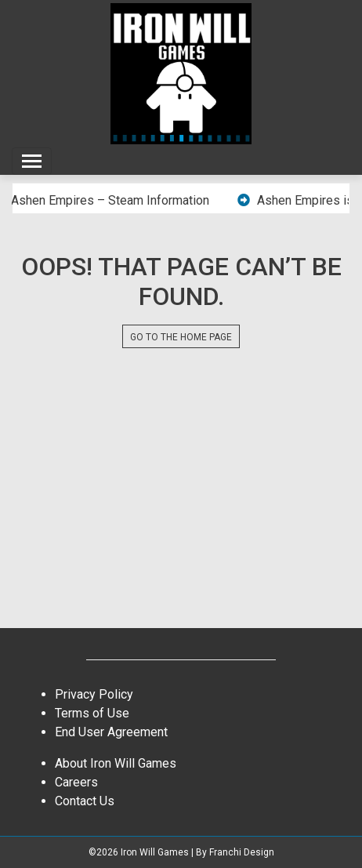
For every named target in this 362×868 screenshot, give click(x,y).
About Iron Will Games (116, 763)
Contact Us (85, 801)
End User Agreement (111, 732)
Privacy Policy (94, 694)
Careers (76, 782)
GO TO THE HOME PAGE (181, 337)
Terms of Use (92, 713)
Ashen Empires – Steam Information (112, 200)
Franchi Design (242, 852)
